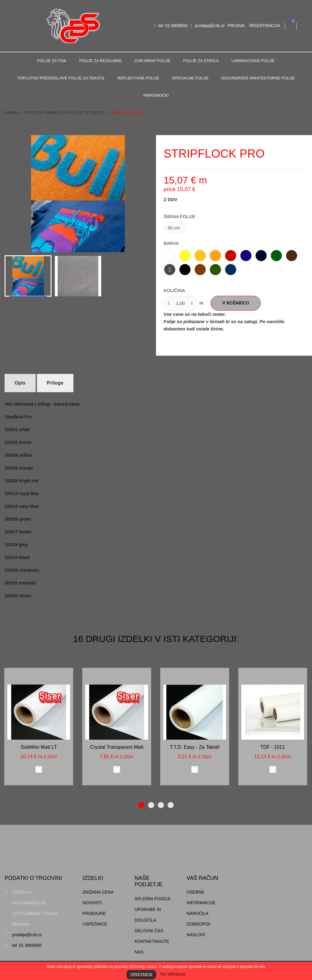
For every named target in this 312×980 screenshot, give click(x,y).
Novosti (92, 903)
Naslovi (196, 935)
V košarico (236, 303)
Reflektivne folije (138, 78)
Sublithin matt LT (39, 747)
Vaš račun (202, 878)
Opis (20, 383)
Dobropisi (198, 924)
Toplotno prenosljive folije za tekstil (61, 78)
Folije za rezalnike (100, 61)
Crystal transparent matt (117, 747)
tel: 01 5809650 (171, 26)
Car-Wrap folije (152, 61)
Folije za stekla (201, 61)
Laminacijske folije (253, 61)
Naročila (197, 913)
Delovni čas (149, 931)
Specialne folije (190, 78)
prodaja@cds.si (208, 26)
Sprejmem (141, 975)
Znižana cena (98, 892)
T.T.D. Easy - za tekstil (195, 747)
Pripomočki (156, 95)
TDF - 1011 (273, 747)
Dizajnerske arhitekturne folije (258, 78)
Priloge (55, 383)
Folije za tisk (52, 61)
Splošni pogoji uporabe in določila (152, 909)
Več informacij (173, 974)
